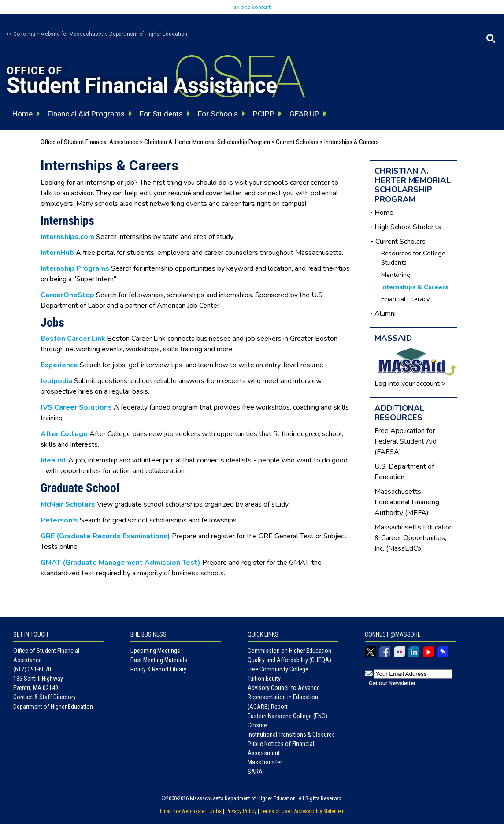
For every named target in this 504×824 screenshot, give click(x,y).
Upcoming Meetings (155, 651)
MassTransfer (265, 762)
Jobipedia (56, 381)
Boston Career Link (73, 339)
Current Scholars (297, 142)
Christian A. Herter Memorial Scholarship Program (207, 142)
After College (64, 434)
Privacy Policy (241, 811)
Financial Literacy (405, 299)
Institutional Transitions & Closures (291, 735)
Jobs (216, 811)
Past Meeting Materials (159, 660)
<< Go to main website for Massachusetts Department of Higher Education (96, 34)
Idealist (54, 460)
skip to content (252, 7)
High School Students (408, 227)
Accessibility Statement (319, 811)
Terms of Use (275, 811)
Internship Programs (75, 268)
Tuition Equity (264, 679)
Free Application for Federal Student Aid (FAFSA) (406, 441)
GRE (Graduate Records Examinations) (105, 536)
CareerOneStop (67, 295)
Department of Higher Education (53, 707)
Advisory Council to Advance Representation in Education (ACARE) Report (284, 697)
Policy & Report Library (158, 669)
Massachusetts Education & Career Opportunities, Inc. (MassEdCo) (414, 538)
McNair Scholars (68, 504)
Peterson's (59, 520)
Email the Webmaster (183, 811)
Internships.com (67, 237)
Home (384, 213)
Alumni (385, 313)
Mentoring (396, 275)
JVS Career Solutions (76, 407)
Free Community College (278, 669)
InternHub (57, 253)
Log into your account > (410, 384)
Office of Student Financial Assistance (89, 142)
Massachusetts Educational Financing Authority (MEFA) (407, 502)
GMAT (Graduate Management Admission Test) (120, 563)
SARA (255, 772)
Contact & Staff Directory (44, 697)
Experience (59, 365)
